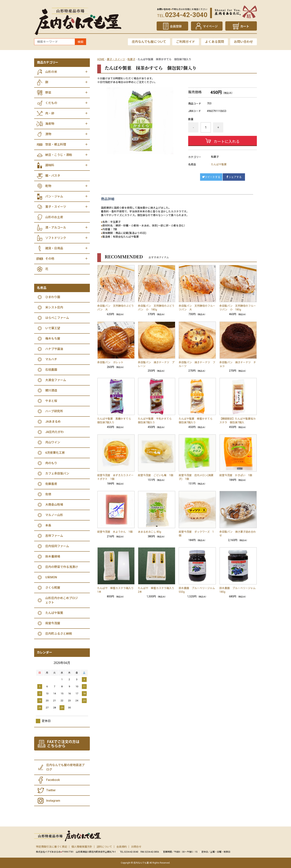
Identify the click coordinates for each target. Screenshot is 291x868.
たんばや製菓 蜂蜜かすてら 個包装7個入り (197, 421)
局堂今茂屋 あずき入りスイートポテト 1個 (115, 477)
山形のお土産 (54, 217)
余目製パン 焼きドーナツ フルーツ (197, 364)
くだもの (51, 103)
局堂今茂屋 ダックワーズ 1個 (196, 534)
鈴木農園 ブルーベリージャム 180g (238, 590)
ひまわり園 (53, 297)
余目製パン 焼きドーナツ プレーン (156, 364)
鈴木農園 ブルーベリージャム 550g (197, 590)
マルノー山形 (54, 515)
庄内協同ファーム (57, 546)
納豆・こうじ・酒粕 (59, 155)
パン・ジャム (54, 196)
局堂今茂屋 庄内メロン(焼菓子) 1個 (196, 477)
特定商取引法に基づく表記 (52, 847)
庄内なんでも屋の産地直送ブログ (65, 767)
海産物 (50, 124)
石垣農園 (51, 370)
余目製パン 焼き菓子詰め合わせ (238, 534)
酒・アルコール (56, 228)
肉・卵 (50, 113)
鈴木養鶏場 (53, 557)
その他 (50, 259)
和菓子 (131, 59)
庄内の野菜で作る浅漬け (62, 567)
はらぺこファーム (57, 318)
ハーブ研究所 (54, 411)
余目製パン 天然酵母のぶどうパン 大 (116, 308)
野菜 (48, 93)
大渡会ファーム (56, 380)
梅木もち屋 (53, 339)
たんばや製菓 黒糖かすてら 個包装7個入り (115, 421)
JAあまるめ (53, 422)
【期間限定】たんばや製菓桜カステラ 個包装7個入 (238, 421)
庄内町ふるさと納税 (59, 634)
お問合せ (136, 847)
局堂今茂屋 (53, 623)
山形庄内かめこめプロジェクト (62, 600)
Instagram (53, 801)
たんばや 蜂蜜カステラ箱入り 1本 (116, 590)
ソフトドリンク (56, 238)
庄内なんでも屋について (149, 42)
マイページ (210, 26)
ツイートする (211, 177)
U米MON (51, 577)
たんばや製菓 (219, 164)
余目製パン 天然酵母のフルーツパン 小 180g (238, 308)
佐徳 (48, 494)
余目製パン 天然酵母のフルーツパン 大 (197, 308)
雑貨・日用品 (54, 248)
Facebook (53, 780)
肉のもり (51, 463)
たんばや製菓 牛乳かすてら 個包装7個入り (156, 421)
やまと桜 (51, 401)
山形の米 (51, 72)
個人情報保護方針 (82, 847)
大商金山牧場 (54, 505)
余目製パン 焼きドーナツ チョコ (238, 364)
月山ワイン (53, 442)
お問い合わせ (243, 42)
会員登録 (176, 26)
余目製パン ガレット (110, 362)
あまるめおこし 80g (149, 532)
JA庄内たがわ (54, 432)
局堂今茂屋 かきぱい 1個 (236, 475)
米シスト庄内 (54, 307)
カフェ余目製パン (57, 473)
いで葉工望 (53, 328)
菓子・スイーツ (116, 59)
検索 (81, 42)
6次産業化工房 (55, 453)
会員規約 (122, 847)
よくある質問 (215, 42)
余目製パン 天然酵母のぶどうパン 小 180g (156, 308)
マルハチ (51, 359)
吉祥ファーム (54, 536)
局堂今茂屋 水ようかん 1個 (115, 532)
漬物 (48, 134)
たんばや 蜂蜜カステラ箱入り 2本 (157, 590)
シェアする (234, 177)
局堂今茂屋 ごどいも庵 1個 (156, 475)
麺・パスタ (53, 176)
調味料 (50, 165)
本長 (48, 525)
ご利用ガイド (186, 42)
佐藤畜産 (51, 484)
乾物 (48, 186)
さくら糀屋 (53, 588)
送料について (104, 847)
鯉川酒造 (51, 390)
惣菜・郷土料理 (56, 144)
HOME (101, 59)
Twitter (51, 790)
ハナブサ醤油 (54, 349)
